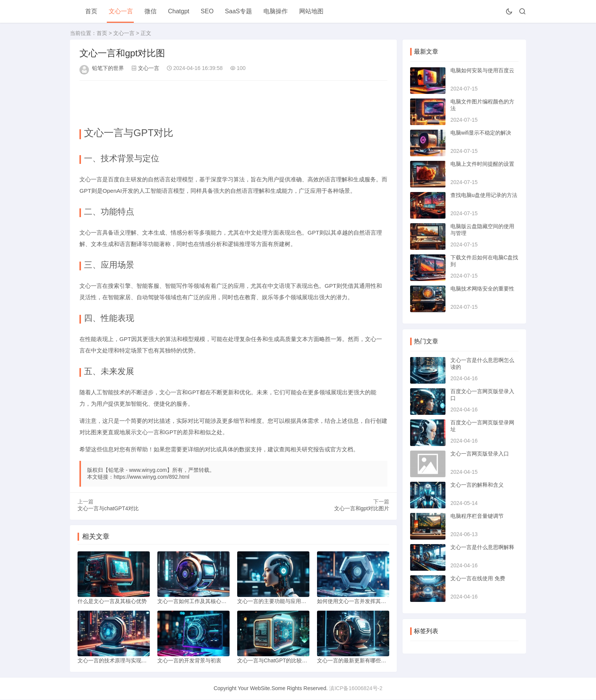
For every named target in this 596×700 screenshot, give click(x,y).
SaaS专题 (239, 11)
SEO (207, 11)
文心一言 (121, 11)
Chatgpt (179, 11)
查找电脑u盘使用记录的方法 (484, 195)
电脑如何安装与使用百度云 (482, 70)
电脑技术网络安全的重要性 (482, 289)
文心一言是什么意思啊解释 (482, 547)
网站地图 (311, 11)
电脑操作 (276, 11)
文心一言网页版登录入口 (480, 454)
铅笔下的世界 (108, 68)
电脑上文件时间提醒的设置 (482, 164)
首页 (91, 11)
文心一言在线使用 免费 (478, 578)
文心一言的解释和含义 (477, 485)
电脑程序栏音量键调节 (477, 516)
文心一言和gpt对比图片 (362, 508)
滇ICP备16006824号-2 (356, 689)
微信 (151, 11)
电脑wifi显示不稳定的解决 (481, 133)
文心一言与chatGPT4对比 (108, 508)
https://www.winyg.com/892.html (151, 477)
